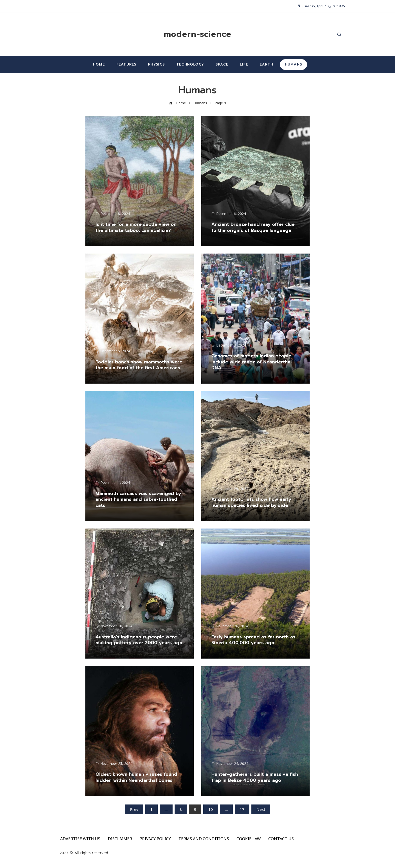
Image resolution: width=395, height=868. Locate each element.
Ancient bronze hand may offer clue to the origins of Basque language (253, 227)
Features (126, 64)
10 (211, 809)
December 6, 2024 (229, 214)
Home (99, 64)
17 (242, 809)
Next (261, 809)
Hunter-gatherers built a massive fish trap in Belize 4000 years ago (255, 777)
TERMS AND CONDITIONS (204, 839)
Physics (156, 64)
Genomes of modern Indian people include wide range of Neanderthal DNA (252, 362)
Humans (293, 64)
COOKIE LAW (249, 839)
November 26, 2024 (230, 626)
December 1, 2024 (113, 483)
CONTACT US (281, 839)
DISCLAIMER (120, 839)
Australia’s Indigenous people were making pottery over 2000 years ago (139, 640)
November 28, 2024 (114, 626)
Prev (134, 809)
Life (244, 64)
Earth (267, 64)
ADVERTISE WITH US (80, 839)
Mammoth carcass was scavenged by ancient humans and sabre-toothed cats (138, 499)
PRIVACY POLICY (155, 839)
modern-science (197, 34)
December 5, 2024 (113, 351)
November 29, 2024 (230, 489)
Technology (190, 64)
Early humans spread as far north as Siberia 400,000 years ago (253, 640)
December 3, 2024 (229, 345)
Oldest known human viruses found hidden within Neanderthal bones (136, 777)
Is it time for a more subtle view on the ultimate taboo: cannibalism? (136, 227)
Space (222, 64)
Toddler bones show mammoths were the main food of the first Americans (139, 365)
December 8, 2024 (113, 214)
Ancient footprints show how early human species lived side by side (251, 502)
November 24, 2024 (230, 764)
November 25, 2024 (114, 764)
